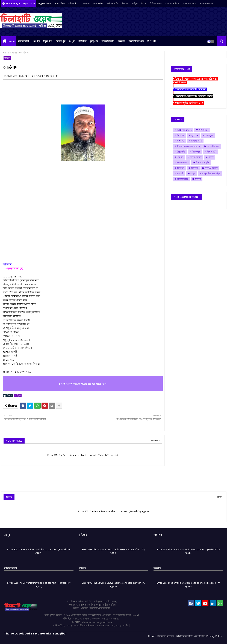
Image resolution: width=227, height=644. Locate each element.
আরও (220, 497)
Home (11, 41)
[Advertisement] (67, 90)
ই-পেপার (152, 41)
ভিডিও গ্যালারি (211, 168)
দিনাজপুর (61, 41)
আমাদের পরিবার (173, 4)
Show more (155, 441)
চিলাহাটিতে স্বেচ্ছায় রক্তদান (188, 146)
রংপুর (72, 41)
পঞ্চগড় (36, 41)
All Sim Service (184, 130)
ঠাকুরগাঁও (48, 41)
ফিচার (144, 4)
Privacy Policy (214, 636)
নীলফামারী (23, 41)
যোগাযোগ (199, 636)
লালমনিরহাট (108, 41)
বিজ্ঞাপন (181, 168)
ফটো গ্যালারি (113, 4)
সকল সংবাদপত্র (190, 4)
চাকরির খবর (197, 141)
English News (45, 4)
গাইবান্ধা (82, 41)
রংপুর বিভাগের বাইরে (211, 174)
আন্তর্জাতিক (60, 4)
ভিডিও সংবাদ (156, 4)
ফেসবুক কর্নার (183, 163)
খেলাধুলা (86, 4)
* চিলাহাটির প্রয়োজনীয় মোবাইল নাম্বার (193, 96)
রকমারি (121, 41)
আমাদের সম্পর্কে (184, 636)
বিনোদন (125, 4)
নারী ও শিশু (73, 4)
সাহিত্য (135, 4)
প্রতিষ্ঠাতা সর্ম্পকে (166, 636)
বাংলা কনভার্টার (206, 4)
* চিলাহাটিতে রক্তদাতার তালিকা (190, 89)
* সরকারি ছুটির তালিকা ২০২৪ (188, 103)
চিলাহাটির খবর (136, 41)
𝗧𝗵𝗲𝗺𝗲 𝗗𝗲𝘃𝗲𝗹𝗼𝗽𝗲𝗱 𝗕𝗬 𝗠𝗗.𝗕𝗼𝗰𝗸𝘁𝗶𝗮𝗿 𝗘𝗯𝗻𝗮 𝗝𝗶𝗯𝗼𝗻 (36, 633)
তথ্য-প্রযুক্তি (98, 4)
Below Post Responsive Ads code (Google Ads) (83, 384)
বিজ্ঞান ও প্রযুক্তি (203, 163)
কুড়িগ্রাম (94, 41)
